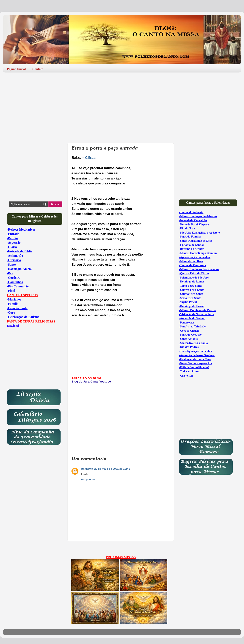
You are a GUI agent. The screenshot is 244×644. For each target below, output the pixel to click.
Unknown (87, 469)
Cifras (90, 158)
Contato (38, 69)
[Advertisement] (122, 106)
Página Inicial (16, 69)
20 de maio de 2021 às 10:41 (112, 469)
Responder (88, 479)
